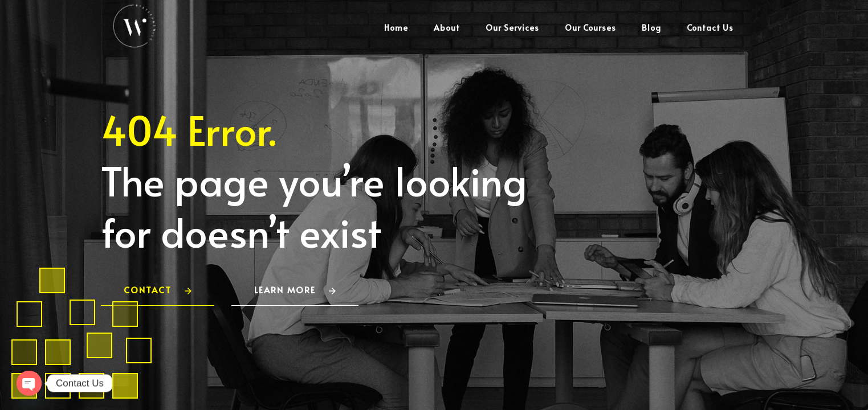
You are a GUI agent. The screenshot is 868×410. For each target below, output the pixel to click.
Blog (651, 28)
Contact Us (710, 28)
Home (396, 28)
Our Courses (590, 28)
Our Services (512, 28)
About (447, 28)
